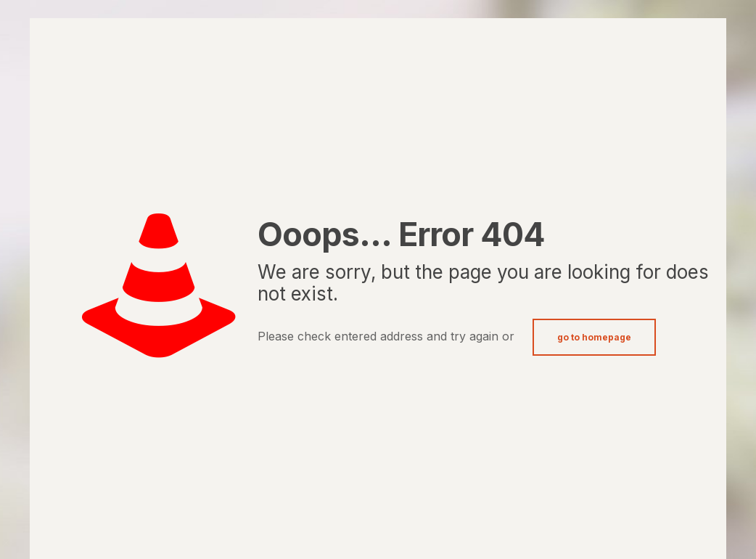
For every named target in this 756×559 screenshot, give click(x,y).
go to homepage (594, 337)
